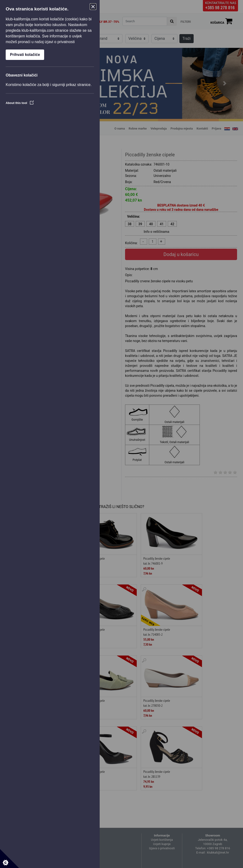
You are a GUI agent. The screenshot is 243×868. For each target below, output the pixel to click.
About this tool (20, 103)
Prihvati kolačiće (25, 55)
